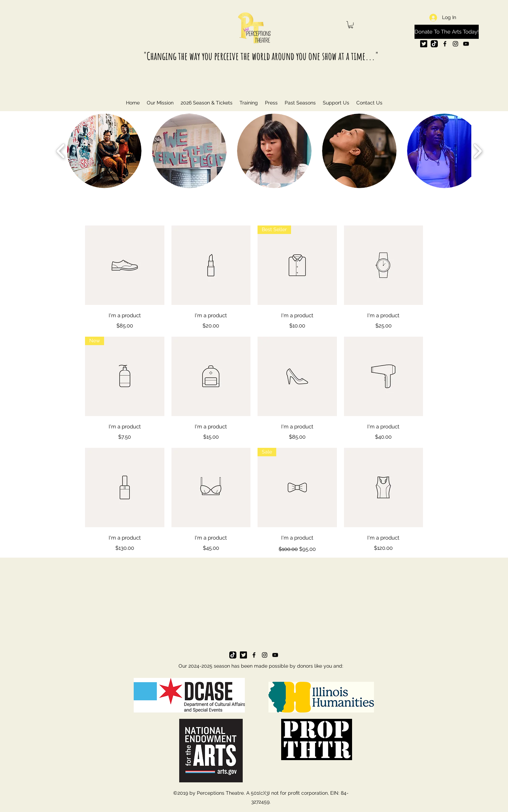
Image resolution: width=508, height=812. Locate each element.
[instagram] (455, 44)
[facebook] (445, 44)
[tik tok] (434, 44)
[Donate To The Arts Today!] (447, 32)
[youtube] (466, 44)
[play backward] (61, 151)
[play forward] (477, 151)
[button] (351, 25)
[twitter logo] (424, 44)
